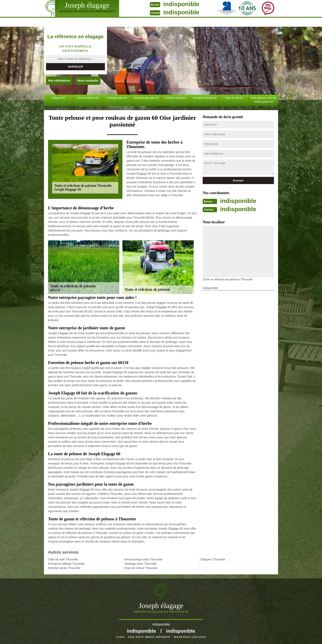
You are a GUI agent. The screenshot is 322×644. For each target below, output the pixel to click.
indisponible (180, 4)
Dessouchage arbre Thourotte (143, 559)
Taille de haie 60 (234, 98)
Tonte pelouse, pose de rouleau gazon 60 (263, 100)
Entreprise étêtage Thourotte (66, 564)
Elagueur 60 (58, 98)
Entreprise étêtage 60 (205, 98)
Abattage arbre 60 (117, 98)
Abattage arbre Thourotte (140, 564)
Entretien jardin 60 (175, 98)
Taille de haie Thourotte (63, 559)
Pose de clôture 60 (88, 98)
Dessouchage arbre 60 (146, 98)
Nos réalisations (59, 81)
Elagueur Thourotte (213, 559)
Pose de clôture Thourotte (141, 568)
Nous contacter (88, 81)
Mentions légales (190, 637)
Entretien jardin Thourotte (64, 568)
